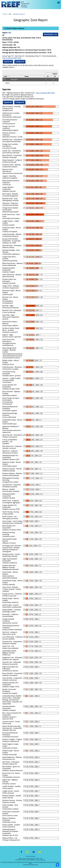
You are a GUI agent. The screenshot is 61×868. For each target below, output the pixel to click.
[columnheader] (6, 76)
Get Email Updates (30, 856)
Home (5, 14)
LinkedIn (40, 853)
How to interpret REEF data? (12, 58)
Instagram (27, 853)
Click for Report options (15, 28)
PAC (10, 33)
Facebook (21, 853)
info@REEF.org (42, 860)
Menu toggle (58, 4)
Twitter (34, 853)
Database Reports (19, 14)
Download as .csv (51, 34)
